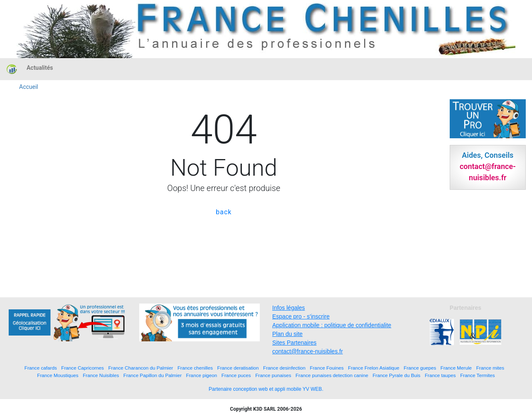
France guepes (420, 368)
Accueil (29, 87)
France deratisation (238, 368)
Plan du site (287, 334)
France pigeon (202, 375)
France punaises (273, 375)
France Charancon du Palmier (140, 368)
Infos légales (289, 308)
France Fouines (327, 368)
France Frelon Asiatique (373, 368)
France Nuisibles (101, 375)
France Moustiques (58, 375)
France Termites (478, 375)
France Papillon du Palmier (153, 375)
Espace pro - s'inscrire (301, 316)
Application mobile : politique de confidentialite (332, 325)
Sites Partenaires (294, 343)
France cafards (41, 368)
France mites (490, 368)
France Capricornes (83, 368)
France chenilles (195, 368)
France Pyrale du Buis (396, 375)
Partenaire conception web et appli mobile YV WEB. (266, 389)
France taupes (440, 375)
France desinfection (284, 368)
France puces (236, 375)
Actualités (40, 68)
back (224, 212)
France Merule (456, 368)
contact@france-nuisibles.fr (308, 351)
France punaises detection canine (332, 375)
